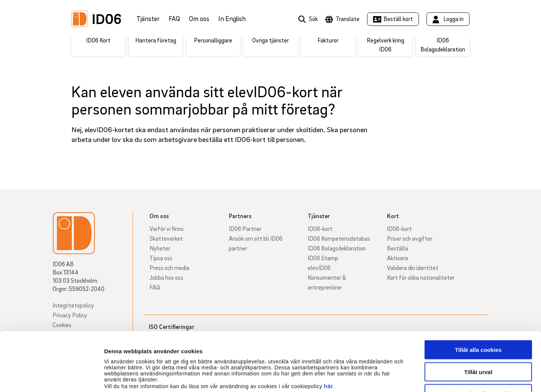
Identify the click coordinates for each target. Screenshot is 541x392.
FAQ (174, 19)
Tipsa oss (161, 258)
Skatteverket (166, 238)
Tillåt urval (478, 317)
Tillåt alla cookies (478, 295)
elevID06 (319, 268)
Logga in (453, 19)
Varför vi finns (167, 229)
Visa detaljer (408, 377)
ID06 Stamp (323, 258)
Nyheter (160, 248)
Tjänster (148, 19)
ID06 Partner (245, 229)
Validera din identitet (413, 268)
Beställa (397, 248)
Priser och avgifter (410, 238)
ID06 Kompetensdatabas (339, 238)
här (329, 331)
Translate (348, 19)
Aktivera (397, 258)
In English (232, 19)
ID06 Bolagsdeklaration (337, 248)
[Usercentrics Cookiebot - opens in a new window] (49, 377)
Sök (313, 19)
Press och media (169, 268)
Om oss (199, 19)
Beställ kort (398, 19)
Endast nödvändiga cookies (478, 338)
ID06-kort (320, 229)
